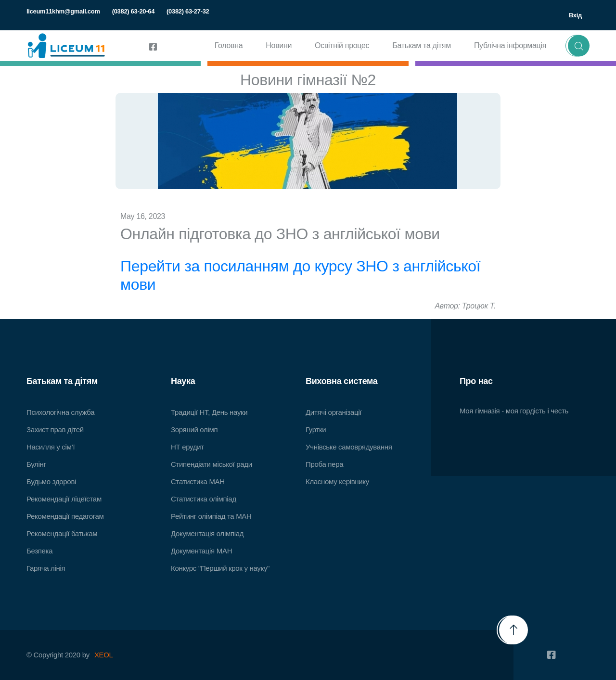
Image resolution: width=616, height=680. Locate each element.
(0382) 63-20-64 (133, 11)
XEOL (104, 655)
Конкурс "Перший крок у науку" (220, 568)
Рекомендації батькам (62, 533)
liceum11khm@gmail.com (63, 11)
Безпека (39, 551)
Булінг (36, 464)
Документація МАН (201, 551)
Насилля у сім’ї (51, 447)
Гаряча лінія (46, 568)
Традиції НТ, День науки (209, 412)
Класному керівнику (337, 481)
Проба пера (324, 464)
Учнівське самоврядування (349, 447)
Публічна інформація (510, 45)
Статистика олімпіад (204, 499)
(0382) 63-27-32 (188, 11)
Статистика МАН (198, 481)
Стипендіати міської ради (212, 464)
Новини (279, 45)
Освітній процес (342, 45)
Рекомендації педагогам (65, 516)
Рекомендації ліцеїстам (64, 499)
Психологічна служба (60, 412)
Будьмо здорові (51, 481)
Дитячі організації (334, 412)
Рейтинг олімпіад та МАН (211, 516)
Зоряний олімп (194, 430)
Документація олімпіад (207, 533)
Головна (229, 45)
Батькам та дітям (422, 45)
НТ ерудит (187, 447)
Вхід (575, 15)
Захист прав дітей (55, 430)
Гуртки (316, 430)
